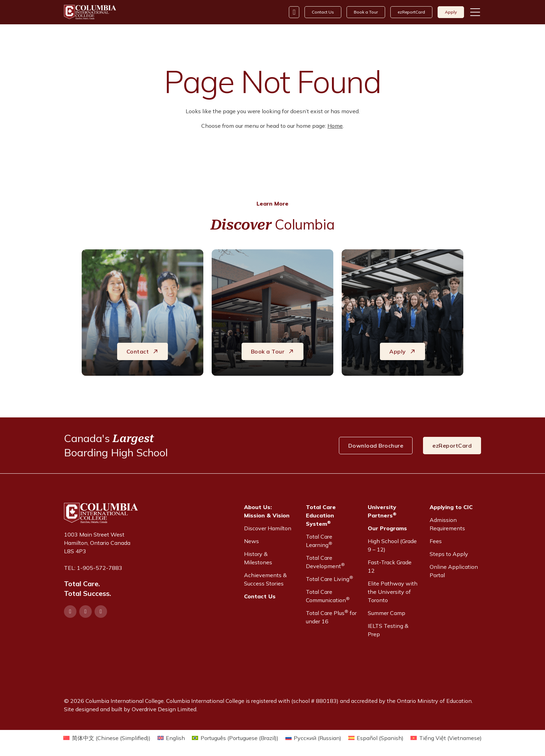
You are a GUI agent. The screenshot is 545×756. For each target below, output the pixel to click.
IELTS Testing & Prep (388, 630)
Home (335, 126)
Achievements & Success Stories (265, 579)
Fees (436, 541)
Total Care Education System (321, 515)
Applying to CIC (451, 507)
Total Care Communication (328, 596)
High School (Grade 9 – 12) (392, 545)
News (251, 541)
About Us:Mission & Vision (267, 511)
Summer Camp (387, 613)
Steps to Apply (449, 554)
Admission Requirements (447, 524)
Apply (451, 12)
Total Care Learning (319, 541)
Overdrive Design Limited (164, 709)
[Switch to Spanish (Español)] (376, 738)
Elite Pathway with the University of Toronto (393, 592)
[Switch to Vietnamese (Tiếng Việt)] (446, 738)
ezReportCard (411, 12)
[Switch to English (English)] (171, 738)
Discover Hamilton (268, 528)
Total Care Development (325, 562)
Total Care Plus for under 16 (331, 617)
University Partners (382, 511)
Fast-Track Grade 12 (390, 566)
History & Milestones (258, 558)
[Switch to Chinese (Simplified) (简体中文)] (107, 738)
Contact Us (323, 12)
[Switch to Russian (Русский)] (313, 738)
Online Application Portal (454, 571)
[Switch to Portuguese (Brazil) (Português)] (235, 738)
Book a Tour (366, 12)
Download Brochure (376, 446)
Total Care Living (330, 579)
